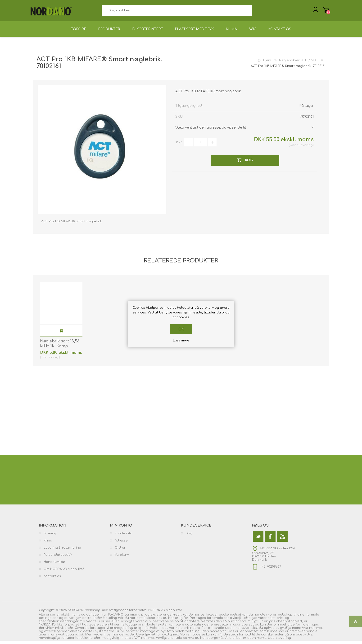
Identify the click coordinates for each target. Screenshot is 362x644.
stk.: (179, 146)
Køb (61, 334)
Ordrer (120, 551)
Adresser (122, 544)
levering (306, 148)
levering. (285, 641)
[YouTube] (282, 540)
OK (181, 329)
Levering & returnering (62, 551)
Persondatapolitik (58, 558)
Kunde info (123, 537)
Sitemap (50, 537)
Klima (48, 544)
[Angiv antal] (200, 145)
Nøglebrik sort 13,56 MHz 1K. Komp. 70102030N (60, 350)
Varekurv (324, 12)
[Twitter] (258, 540)
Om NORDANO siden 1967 (64, 572)
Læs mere (181, 341)
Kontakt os (52, 579)
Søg (257, 12)
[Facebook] (270, 540)
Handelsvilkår (54, 565)
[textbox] (177, 12)
